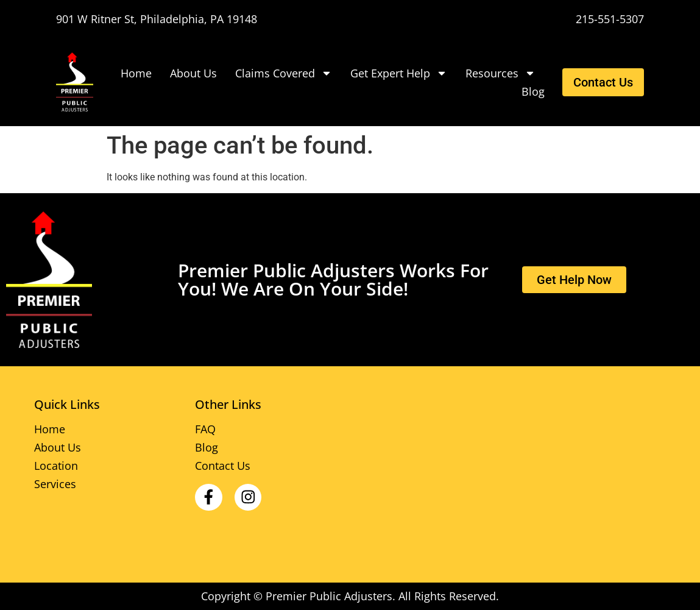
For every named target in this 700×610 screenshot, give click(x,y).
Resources (500, 73)
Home (136, 73)
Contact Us (223, 466)
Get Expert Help (399, 73)
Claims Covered (284, 73)
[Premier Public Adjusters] (79, 82)
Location (56, 466)
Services (55, 484)
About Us (193, 73)
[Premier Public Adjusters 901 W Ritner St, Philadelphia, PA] (511, 475)
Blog (533, 91)
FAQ (205, 429)
